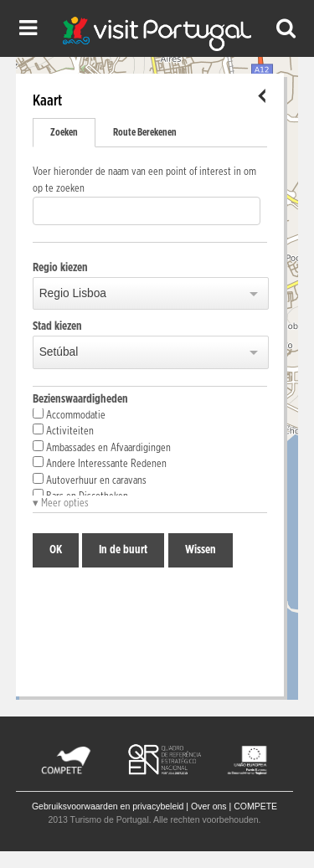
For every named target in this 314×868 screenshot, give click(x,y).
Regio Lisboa (73, 293)
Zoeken (64, 132)
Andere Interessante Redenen (100, 463)
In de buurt (123, 550)
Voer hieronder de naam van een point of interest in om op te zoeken (144, 180)
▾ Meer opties (61, 503)
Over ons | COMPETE (234, 806)
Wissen (201, 550)
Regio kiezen (60, 268)
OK (56, 550)
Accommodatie (69, 414)
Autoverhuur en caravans (90, 480)
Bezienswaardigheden (80, 399)
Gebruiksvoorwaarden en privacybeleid (108, 806)
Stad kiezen (57, 326)
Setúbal (59, 352)
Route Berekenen (145, 132)
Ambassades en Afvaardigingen (102, 447)
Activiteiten (63, 430)
